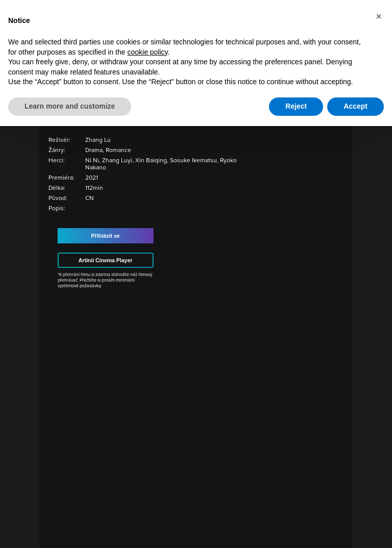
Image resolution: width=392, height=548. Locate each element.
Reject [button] (296, 106)
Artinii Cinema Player (106, 260)
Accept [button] (356, 106)
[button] (379, 16)
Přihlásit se (106, 236)
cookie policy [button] (147, 52)
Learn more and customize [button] (70, 106)
